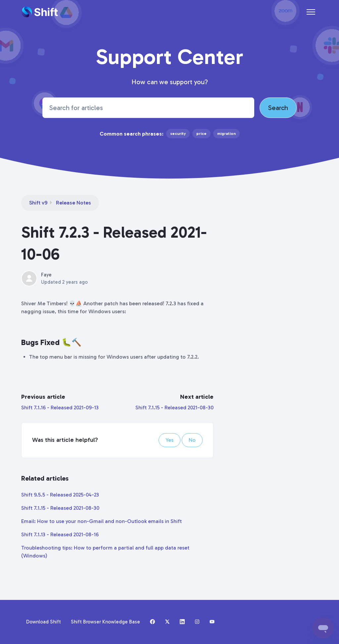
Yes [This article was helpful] (169, 440)
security (178, 134)
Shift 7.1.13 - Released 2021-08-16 (60, 534)
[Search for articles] (148, 108)
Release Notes (73, 203)
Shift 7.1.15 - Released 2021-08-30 (174, 408)
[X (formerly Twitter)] (167, 622)
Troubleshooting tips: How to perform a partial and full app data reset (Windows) (105, 552)
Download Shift (44, 622)
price (201, 134)
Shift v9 (38, 203)
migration (226, 134)
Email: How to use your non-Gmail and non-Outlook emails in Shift (101, 521)
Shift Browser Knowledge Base (105, 622)
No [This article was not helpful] (192, 440)
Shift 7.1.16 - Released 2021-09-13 (60, 408)
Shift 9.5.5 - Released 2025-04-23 (60, 495)
